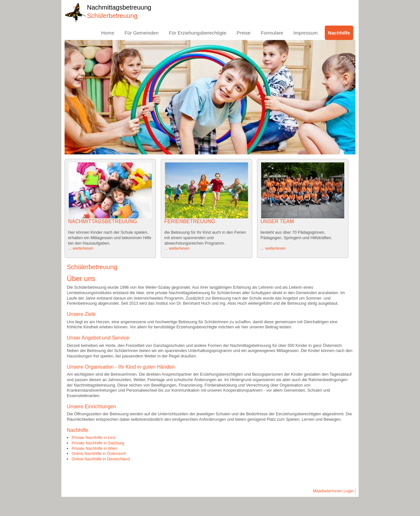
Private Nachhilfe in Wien (94, 448)
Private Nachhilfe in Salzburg (98, 443)
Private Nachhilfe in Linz (93, 438)
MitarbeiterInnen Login (333, 491)
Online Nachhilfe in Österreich (99, 453)
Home (108, 33)
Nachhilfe (339, 33)
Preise (244, 33)
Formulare (272, 33)
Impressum (306, 33)
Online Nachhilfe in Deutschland (101, 459)
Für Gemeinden (141, 33)
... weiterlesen (81, 248)
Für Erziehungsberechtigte (198, 33)
